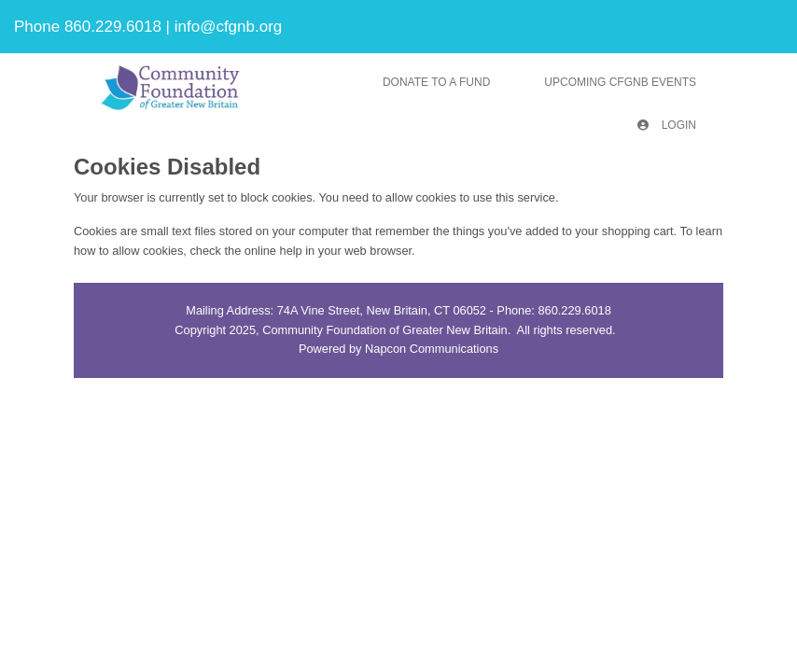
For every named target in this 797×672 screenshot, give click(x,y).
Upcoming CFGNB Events (620, 82)
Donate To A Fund (436, 82)
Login (667, 125)
